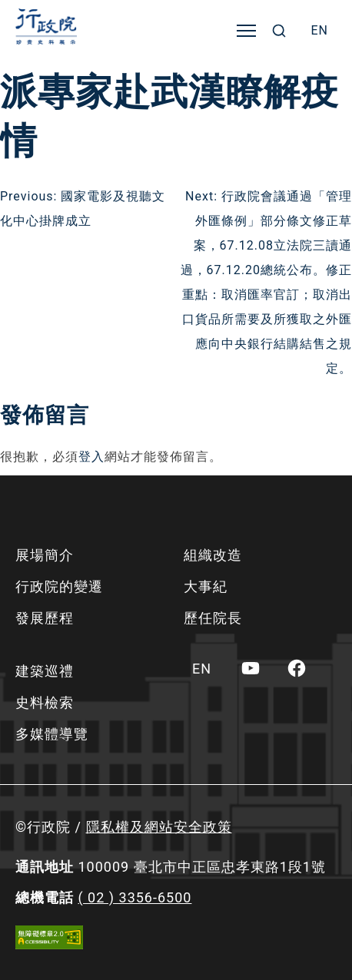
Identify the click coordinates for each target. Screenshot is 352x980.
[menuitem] (319, 31)
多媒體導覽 (52, 734)
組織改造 (213, 555)
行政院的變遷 (59, 586)
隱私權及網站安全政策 (159, 827)
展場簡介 (45, 555)
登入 (91, 457)
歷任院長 (213, 618)
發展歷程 (45, 618)
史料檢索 (45, 702)
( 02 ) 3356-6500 (134, 897)
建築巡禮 (45, 671)
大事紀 (206, 586)
